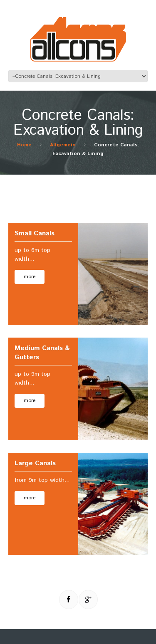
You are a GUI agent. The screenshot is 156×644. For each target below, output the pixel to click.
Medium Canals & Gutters (42, 353)
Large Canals (35, 463)
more (30, 277)
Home (24, 145)
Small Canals (35, 233)
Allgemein (63, 145)
